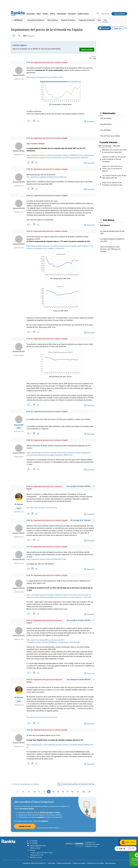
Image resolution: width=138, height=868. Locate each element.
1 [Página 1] (14, 791)
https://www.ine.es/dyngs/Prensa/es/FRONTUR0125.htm (46, 559)
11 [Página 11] (37, 791)
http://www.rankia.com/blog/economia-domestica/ (42, 507)
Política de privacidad (64, 863)
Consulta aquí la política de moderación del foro (76, 784)
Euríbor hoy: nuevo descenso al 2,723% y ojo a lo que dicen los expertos (113, 168)
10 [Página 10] (32, 791)
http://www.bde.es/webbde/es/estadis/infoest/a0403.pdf (46, 176)
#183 (28, 169)
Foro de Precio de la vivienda (110, 135)
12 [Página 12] (42, 791)
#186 (28, 338)
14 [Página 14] (53, 791)
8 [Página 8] (26, 791)
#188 (28, 440)
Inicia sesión (105, 14)
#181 (28, 62)
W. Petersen (19, 503)
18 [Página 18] (73, 791)
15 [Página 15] (58, 791)
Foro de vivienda (106, 118)
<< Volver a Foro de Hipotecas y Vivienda (25, 784)
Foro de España (106, 129)
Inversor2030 (19, 425)
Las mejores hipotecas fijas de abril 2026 (112, 232)
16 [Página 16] (63, 791)
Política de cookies (79, 863)
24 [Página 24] (86, 791)
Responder (104, 28)
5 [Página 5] (20, 791)
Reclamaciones (110, 863)
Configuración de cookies (95, 863)
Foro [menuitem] (105, 20)
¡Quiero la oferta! (87, 49)
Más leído (117, 145)
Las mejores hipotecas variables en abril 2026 (112, 239)
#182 (28, 138)
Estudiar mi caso (25, 826)
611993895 (34, 841)
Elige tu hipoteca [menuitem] (53, 20)
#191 (28, 546)
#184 (28, 195)
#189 (28, 486)
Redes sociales (35, 848)
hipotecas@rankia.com (38, 845)
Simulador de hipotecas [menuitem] (68, 20)
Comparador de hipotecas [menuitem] (87, 20)
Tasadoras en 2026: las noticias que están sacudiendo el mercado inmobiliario (115, 159)
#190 (28, 520)
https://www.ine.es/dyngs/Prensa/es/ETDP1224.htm (45, 77)
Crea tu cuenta (119, 14)
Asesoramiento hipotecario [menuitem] (36, 20)
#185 (28, 231)
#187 (28, 411)
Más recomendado (105, 145)
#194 (28, 679)
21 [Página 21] (80, 791)
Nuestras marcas (36, 857)
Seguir (19, 429)
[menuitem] (31, 14)
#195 (28, 729)
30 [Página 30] (92, 791)
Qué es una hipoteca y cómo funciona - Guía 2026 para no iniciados (110, 248)
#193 (28, 620)
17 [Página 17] (68, 791)
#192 (28, 575)
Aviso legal (52, 863)
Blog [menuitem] (99, 20)
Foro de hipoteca (106, 123)
